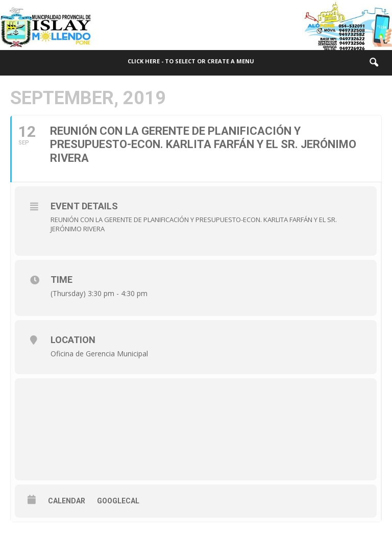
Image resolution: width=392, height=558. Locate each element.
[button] (374, 63)
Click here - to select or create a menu (191, 61)
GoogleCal (118, 501)
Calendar (67, 501)
